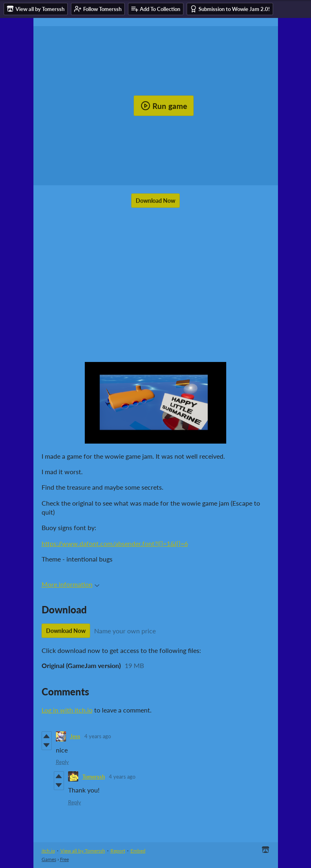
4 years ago (98, 736)
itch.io (48, 851)
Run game (164, 106)
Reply (62, 762)
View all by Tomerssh (83, 851)
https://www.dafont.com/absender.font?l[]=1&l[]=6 (115, 543)
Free (64, 859)
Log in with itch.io (67, 710)
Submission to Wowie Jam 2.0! (230, 9)
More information (71, 584)
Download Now (155, 201)
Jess (75, 736)
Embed (138, 851)
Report (118, 851)
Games (49, 859)
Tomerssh (94, 777)
